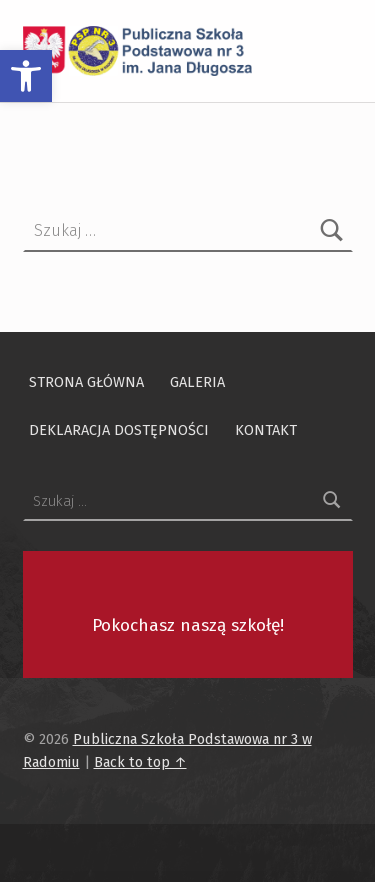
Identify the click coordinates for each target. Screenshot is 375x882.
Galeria (197, 381)
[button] (26, 76)
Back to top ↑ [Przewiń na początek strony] (140, 762)
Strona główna (86, 381)
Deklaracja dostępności (119, 429)
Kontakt (266, 429)
